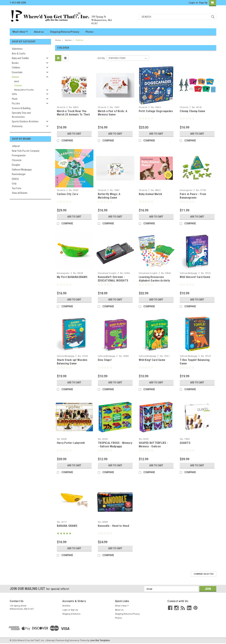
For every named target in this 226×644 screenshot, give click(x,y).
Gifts (14, 94)
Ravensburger (19, 174)
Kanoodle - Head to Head (113, 526)
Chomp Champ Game (192, 111)
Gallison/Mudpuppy (22, 170)
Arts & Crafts (19, 54)
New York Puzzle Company (26, 151)
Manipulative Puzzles (24, 90)
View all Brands (20, 193)
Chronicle (17, 160)
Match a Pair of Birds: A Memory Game (113, 113)
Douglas (16, 165)
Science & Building (21, 108)
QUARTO (185, 443)
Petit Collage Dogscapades (156, 111)
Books (15, 63)
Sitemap (50, 640)
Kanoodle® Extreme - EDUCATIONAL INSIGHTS (113, 279)
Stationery (17, 126)
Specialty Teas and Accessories (21, 115)
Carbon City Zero (68, 194)
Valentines (17, 49)
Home (58, 40)
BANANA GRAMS (67, 526)
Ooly (14, 184)
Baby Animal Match (150, 194)
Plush (15, 99)
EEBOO (15, 179)
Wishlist (66, 606)
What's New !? (20, 32)
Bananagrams (186, 190)
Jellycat (16, 146)
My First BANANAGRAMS (72, 277)
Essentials (17, 72)
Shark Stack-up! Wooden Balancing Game (72, 362)
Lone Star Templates (100, 640)
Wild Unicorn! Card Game (195, 277)
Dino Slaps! (105, 360)
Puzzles (16, 103)
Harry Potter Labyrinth (71, 443)
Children (16, 68)
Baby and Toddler (20, 58)
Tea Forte (17, 188)
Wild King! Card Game (152, 360)
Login (192, 3)
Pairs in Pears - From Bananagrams (193, 196)
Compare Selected (204, 574)
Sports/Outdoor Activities (25, 121)
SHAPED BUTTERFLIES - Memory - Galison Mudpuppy (153, 446)
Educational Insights (107, 273)
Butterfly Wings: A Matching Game (109, 196)
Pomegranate (19, 155)
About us (39, 32)
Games (15, 77)
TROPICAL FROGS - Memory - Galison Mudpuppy (115, 445)
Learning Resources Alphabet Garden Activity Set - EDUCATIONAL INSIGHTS (154, 282)
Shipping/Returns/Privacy (65, 32)
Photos (89, 32)
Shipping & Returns (71, 614)
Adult (17, 81)
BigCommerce (72, 640)
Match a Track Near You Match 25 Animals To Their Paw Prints (73, 115)
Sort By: (101, 58)
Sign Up (203, 3)
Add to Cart (74, 134)
